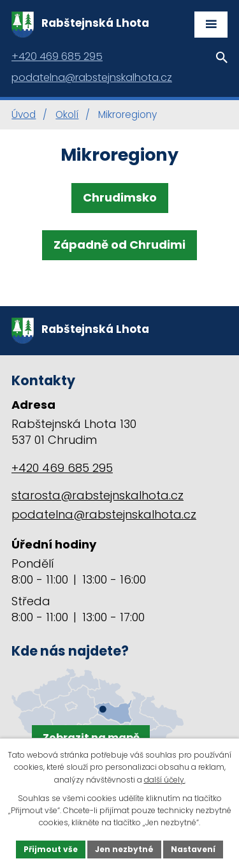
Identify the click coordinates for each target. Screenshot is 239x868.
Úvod (24, 114)
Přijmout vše (51, 849)
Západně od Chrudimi (119, 245)
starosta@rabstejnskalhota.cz (98, 495)
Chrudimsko (120, 197)
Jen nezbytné (124, 849)
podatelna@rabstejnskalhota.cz (104, 514)
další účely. (165, 780)
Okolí (67, 114)
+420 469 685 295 (62, 468)
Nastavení (193, 849)
